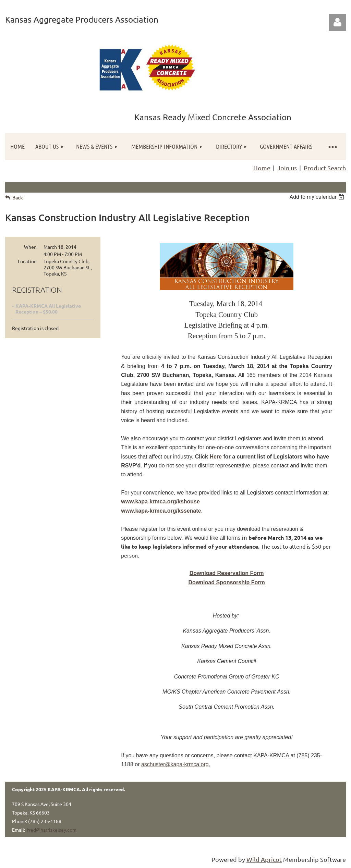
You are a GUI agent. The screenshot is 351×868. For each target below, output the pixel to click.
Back (18, 198)
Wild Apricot (264, 859)
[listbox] (318, 197)
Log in (337, 22)
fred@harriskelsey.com (52, 830)
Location (27, 261)
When (30, 247)
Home (262, 168)
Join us (287, 168)
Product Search (325, 168)
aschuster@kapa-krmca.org (175, 764)
